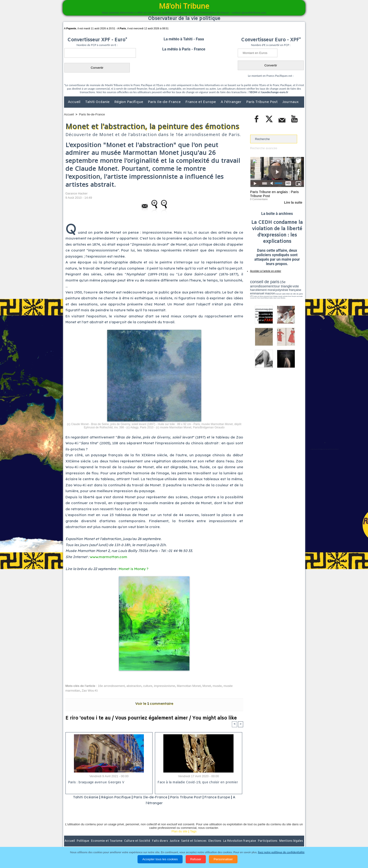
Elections (215, 841)
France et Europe (201, 102)
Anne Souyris (292, 296)
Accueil (75, 102)
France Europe (217, 797)
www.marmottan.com (109, 557)
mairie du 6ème (258, 296)
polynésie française (288, 290)
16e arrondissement (111, 686)
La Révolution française (240, 841)
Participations (268, 841)
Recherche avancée (264, 148)
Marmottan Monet (189, 686)
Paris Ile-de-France (165, 102)
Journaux (290, 102)
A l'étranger (232, 102)
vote (296, 286)
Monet (207, 686)
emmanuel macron (263, 293)
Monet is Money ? (134, 569)
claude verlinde (283, 296)
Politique (83, 841)
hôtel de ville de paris (294, 294)
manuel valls (281, 294)
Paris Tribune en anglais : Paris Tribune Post (275, 194)
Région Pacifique (129, 102)
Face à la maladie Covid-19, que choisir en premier (198, 782)
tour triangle (283, 286)
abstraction (134, 686)
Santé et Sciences (194, 841)
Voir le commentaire (154, 703)
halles (271, 298)
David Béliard (265, 298)
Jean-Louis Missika (279, 298)
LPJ (252, 296)
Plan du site (180, 831)
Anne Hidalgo (273, 296)
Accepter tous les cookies (160, 859)
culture (148, 686)
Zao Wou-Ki (90, 691)
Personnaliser (223, 859)
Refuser (196, 859)
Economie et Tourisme (107, 841)
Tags (193, 831)
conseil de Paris (255, 298)
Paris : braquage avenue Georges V (96, 782)
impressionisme (165, 686)
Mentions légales (291, 841)
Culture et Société (138, 841)
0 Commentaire (259, 199)
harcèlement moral (263, 290)
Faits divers (160, 841)
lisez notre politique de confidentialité (281, 852)
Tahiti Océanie (98, 102)
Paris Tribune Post (262, 102)
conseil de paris (265, 282)
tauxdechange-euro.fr (275, 92)
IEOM (254, 92)
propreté (266, 296)
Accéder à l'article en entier (266, 271)
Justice (175, 841)
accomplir (300, 296)
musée (217, 686)
